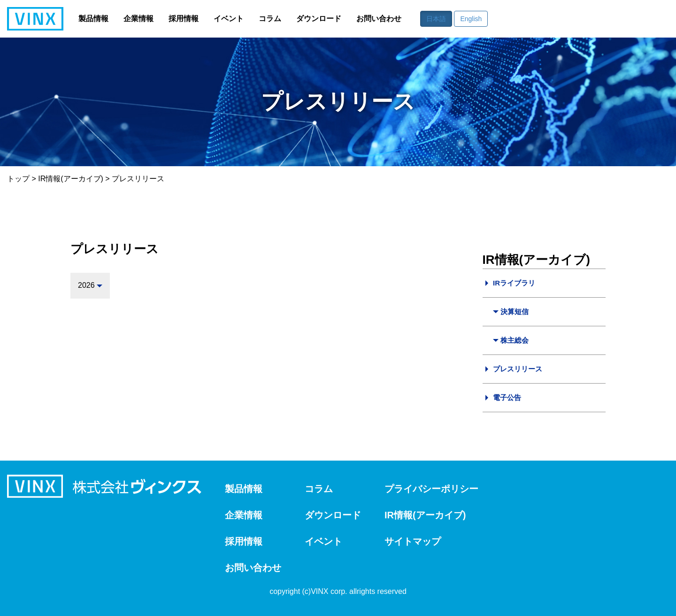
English (471, 19)
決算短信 (515, 312)
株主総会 (515, 340)
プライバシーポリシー (431, 489)
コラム (270, 19)
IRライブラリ (514, 283)
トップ (18, 179)
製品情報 (93, 19)
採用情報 (184, 19)
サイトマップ (413, 541)
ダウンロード (319, 19)
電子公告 (507, 397)
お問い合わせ (379, 19)
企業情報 (138, 19)
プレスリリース (518, 369)
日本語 (436, 19)
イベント (229, 19)
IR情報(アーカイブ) (71, 179)
